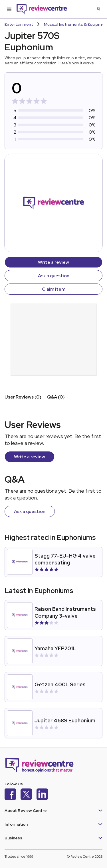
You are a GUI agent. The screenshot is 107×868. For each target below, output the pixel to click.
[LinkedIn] (42, 795)
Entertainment (19, 24)
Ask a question (54, 276)
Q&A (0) (56, 397)
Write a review (53, 262)
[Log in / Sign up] (98, 9)
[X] (26, 795)
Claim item (54, 289)
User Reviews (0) (23, 397)
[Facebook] (10, 795)
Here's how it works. (77, 63)
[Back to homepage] (42, 9)
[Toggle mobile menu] (9, 9)
